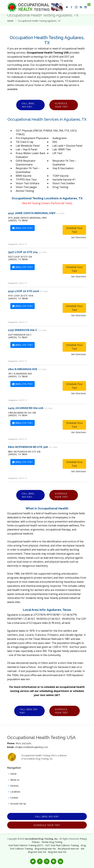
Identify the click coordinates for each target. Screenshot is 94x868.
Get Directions (79, 237)
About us (15, 780)
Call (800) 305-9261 (28, 105)
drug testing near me (45, 849)
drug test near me (57, 852)
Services (14, 786)
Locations (15, 792)
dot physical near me (68, 849)
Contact (14, 798)
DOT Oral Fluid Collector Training (62, 845)
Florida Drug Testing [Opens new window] (52, 842)
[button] (66, 7)
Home (10, 21)
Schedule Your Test (61, 105)
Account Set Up (18, 804)
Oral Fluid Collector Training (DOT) (26, 845)
